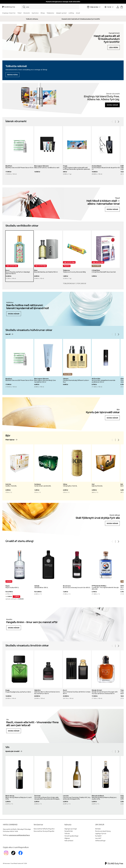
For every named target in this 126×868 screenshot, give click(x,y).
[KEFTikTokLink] (14, 855)
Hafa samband (69, 841)
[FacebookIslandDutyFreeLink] (21, 855)
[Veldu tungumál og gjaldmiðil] (109, 7)
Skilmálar (98, 829)
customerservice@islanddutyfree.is (19, 835)
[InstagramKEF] (7, 855)
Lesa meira (114, 47)
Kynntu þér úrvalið (12, 751)
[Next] (118, 122)
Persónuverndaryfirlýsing (103, 831)
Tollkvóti (67, 834)
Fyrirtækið (98, 836)
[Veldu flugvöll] (94, 7)
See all (8, 334)
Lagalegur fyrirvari (101, 834)
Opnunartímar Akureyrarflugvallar (44, 831)
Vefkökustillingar (100, 841)
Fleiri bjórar (10, 440)
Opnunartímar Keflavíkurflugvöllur (44, 829)
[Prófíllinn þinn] (118, 7)
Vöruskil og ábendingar (71, 836)
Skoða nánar (112, 105)
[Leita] (50, 7)
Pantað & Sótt (69, 831)
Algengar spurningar (71, 829)
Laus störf (98, 838)
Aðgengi (67, 838)
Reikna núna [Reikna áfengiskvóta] (12, 75)
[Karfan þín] (122, 7)
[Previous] (112, 122)
